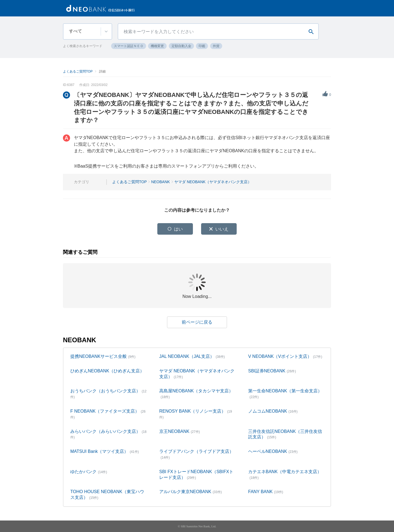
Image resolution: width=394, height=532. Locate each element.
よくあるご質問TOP (78, 71)
